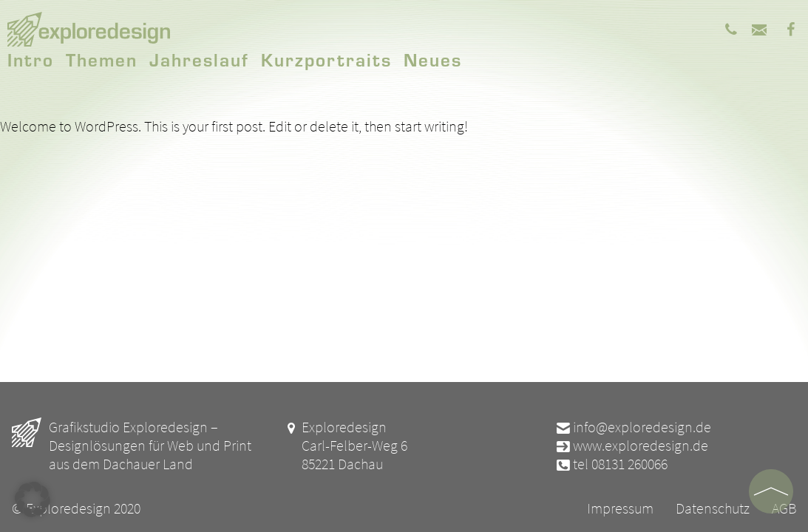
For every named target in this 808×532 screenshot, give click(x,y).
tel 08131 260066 (611, 464)
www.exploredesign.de (631, 445)
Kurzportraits (326, 59)
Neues (433, 59)
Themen (102, 59)
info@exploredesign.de (633, 427)
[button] (33, 499)
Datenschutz (713, 508)
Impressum (620, 508)
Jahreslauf (199, 59)
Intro (31, 59)
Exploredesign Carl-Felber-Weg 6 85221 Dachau (345, 445)
